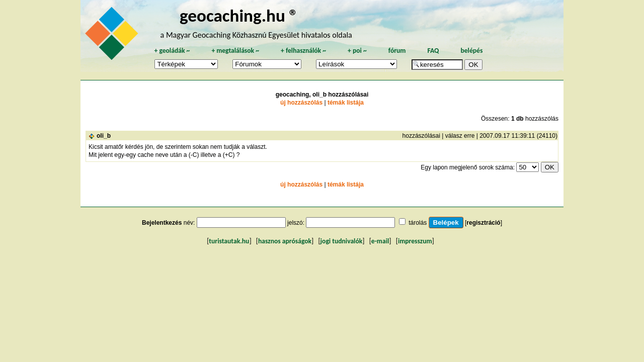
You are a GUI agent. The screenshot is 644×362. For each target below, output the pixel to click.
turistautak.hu (229, 241)
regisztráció (483, 223)
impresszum (415, 241)
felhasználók (303, 51)
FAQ (433, 51)
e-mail (380, 241)
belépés (471, 51)
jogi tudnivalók (342, 241)
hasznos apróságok (285, 241)
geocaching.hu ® (239, 15)
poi (357, 51)
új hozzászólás (301, 103)
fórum (397, 51)
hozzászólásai (421, 136)
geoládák (172, 51)
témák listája (346, 103)
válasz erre (460, 136)
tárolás (418, 223)
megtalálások (235, 51)
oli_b (104, 136)
